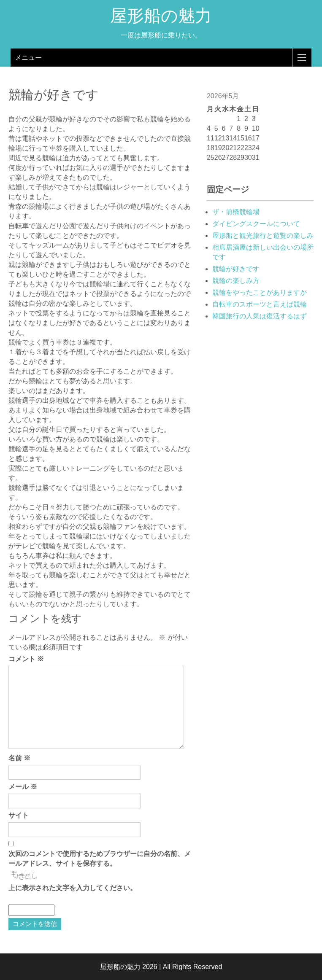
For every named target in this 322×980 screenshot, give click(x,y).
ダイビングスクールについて (256, 224)
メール (23, 787)
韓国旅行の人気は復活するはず (260, 316)
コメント (26, 659)
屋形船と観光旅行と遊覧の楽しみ (263, 236)
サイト (19, 815)
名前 (19, 758)
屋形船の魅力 (161, 18)
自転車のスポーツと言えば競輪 (260, 304)
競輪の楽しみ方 (236, 281)
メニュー (28, 58)
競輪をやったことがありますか (260, 292)
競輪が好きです (236, 269)
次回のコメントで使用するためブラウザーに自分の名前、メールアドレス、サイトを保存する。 (100, 859)
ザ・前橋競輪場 (236, 212)
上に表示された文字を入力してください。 (73, 888)
